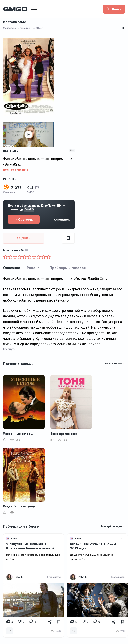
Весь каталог (113, 364)
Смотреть (24, 219)
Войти (114, 9)
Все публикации (111, 526)
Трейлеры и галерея (68, 268)
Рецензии (35, 268)
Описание (12, 268)
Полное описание (16, 170)
